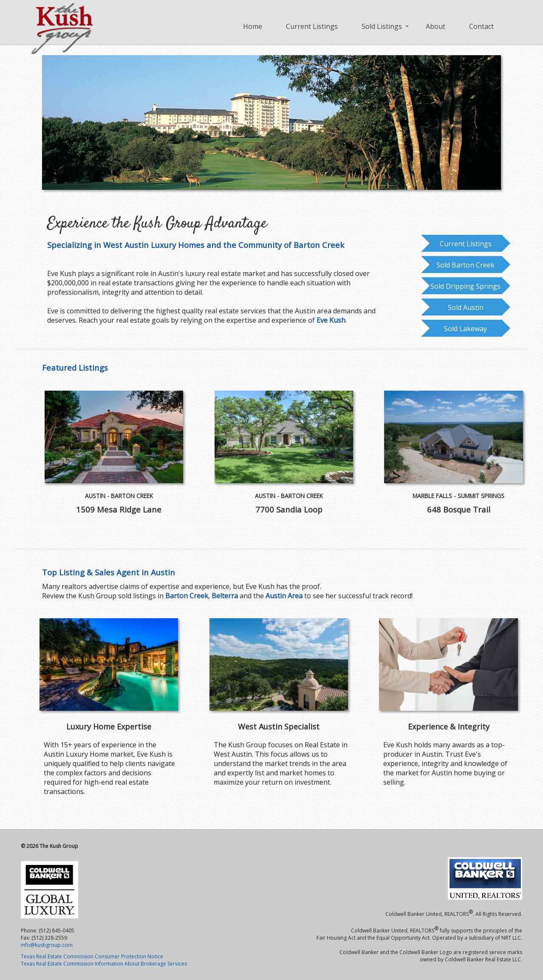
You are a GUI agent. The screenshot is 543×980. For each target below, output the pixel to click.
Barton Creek (187, 596)
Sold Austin (466, 307)
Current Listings (312, 26)
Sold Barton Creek (465, 265)
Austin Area (284, 596)
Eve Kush (331, 320)
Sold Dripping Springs (465, 286)
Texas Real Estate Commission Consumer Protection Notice (92, 956)
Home (253, 26)
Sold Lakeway (465, 329)
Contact (481, 26)
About (436, 26)
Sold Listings (382, 26)
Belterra (225, 596)
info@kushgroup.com (47, 945)
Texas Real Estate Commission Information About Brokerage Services (104, 964)
